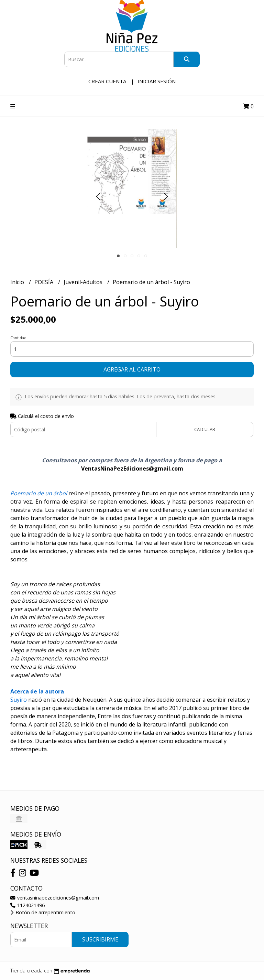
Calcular (205, 429)
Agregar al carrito (132, 369)
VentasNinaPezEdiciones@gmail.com (132, 469)
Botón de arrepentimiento (43, 912)
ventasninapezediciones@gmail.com (55, 898)
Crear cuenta (107, 81)
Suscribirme (100, 939)
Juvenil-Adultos (84, 282)
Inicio (18, 282)
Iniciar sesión (157, 81)
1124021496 (27, 905)
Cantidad (18, 338)
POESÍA (45, 282)
